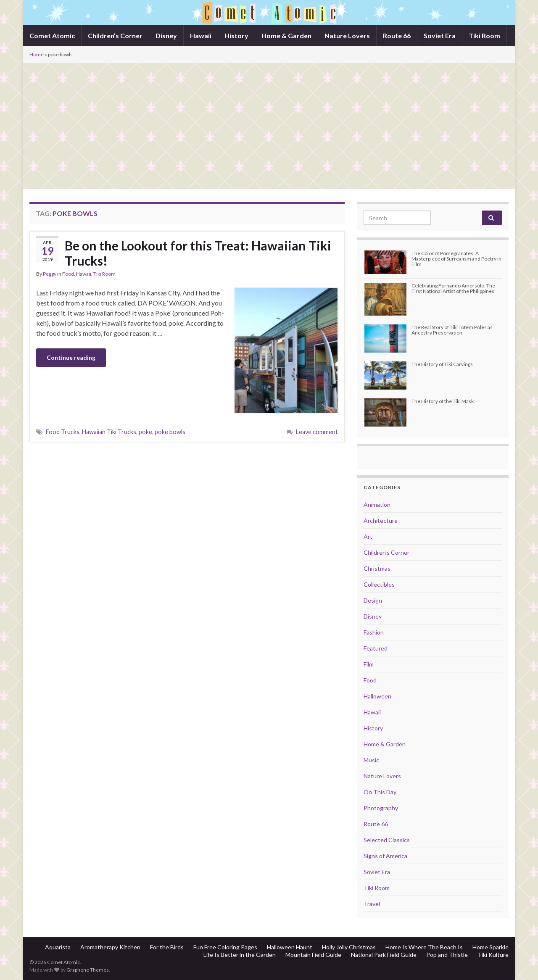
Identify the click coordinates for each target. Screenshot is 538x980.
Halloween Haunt (290, 947)
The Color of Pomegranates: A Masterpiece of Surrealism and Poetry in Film (456, 259)
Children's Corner (386, 552)
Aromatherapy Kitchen (110, 947)
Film (369, 664)
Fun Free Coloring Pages (225, 947)
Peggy (50, 274)
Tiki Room (484, 36)
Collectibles (379, 584)
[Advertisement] (269, 126)
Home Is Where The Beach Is (424, 947)
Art (368, 536)
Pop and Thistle (447, 955)
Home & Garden (286, 36)
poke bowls (170, 432)
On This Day (380, 792)
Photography (381, 808)
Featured (376, 648)
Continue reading (71, 357)
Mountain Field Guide (313, 955)
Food (68, 274)
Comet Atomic (52, 36)
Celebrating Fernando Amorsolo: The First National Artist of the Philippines (453, 288)
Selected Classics (387, 840)
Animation (377, 504)
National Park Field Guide (384, 955)
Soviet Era (440, 36)
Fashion (374, 632)
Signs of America (385, 856)
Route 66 (397, 36)
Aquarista (58, 947)
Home (37, 54)
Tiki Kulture (493, 955)
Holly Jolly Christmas (349, 947)
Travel (372, 904)
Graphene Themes (88, 970)
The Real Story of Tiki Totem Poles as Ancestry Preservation (452, 330)
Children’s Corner (115, 36)
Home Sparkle (491, 947)
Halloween (377, 696)
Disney (166, 36)
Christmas (377, 568)
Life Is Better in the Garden (240, 955)
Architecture (381, 520)
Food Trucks (63, 432)
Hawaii (201, 36)
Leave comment (317, 432)
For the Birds (167, 947)
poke (145, 432)
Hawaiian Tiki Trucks (109, 432)
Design (373, 600)
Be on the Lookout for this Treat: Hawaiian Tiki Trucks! (198, 253)
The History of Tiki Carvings (442, 364)
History (236, 36)
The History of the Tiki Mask (443, 401)
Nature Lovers (347, 36)
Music (371, 760)
